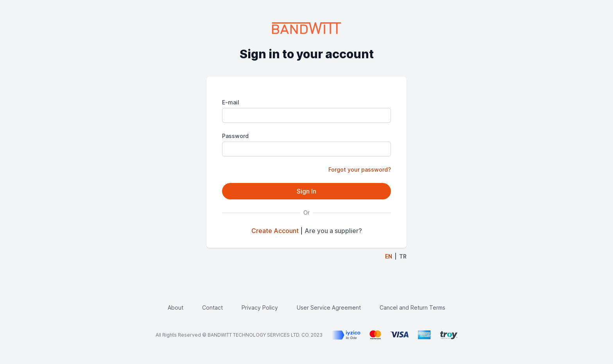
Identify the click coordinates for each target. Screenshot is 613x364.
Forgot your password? (360, 169)
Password (235, 136)
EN (389, 256)
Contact (212, 308)
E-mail (231, 102)
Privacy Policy (260, 308)
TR (403, 256)
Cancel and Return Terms (412, 308)
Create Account (275, 231)
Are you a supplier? (333, 231)
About (176, 308)
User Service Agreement (329, 308)
